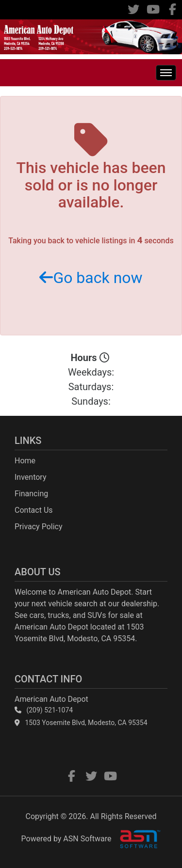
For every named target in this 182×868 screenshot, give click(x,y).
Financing (31, 494)
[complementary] (153, 839)
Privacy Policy (39, 527)
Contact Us (34, 510)
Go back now (91, 278)
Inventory (31, 477)
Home (25, 461)
